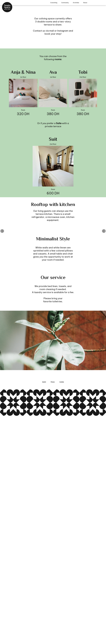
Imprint (44, 635)
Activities (76, 3)
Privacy (53, 635)
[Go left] (2, 390)
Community (65, 3)
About (85, 3)
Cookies (62, 635)
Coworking (54, 3)
